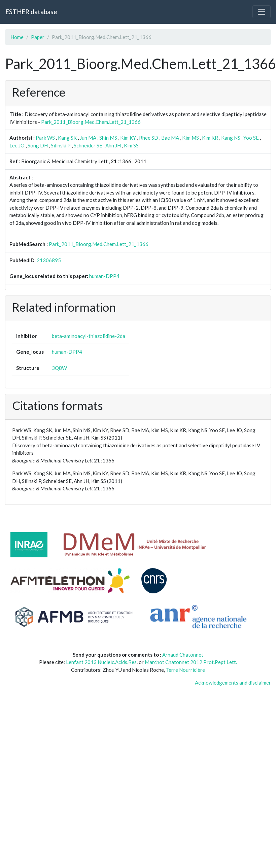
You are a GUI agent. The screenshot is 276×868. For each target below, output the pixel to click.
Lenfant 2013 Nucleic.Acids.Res (101, 662)
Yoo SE (251, 138)
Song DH (38, 145)
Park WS (45, 138)
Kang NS (231, 138)
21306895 (49, 260)
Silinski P (61, 145)
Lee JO (17, 145)
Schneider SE (88, 145)
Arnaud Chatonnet (183, 655)
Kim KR (210, 138)
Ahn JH (113, 145)
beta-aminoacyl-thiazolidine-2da (89, 336)
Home (17, 37)
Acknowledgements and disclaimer (233, 683)
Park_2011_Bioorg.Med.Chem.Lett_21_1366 (91, 122)
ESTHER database (31, 12)
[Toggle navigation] (262, 12)
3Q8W (59, 368)
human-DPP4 (104, 276)
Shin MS (108, 138)
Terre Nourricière (185, 670)
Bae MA (170, 138)
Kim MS (191, 138)
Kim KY (128, 138)
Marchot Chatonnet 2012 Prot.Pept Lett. (191, 662)
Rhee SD (149, 138)
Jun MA (88, 138)
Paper (38, 37)
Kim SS (131, 145)
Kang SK (67, 138)
